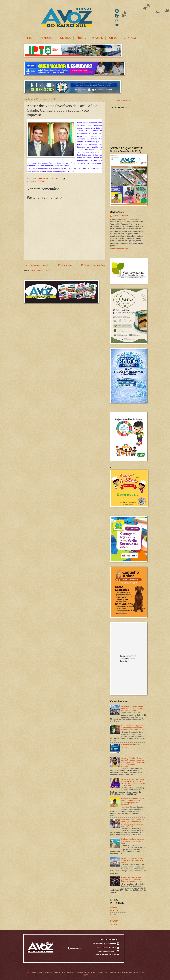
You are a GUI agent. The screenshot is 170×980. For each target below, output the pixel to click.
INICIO (31, 38)
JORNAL (113, 38)
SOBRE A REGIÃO (120, 216)
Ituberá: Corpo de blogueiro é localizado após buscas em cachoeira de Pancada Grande (133, 728)
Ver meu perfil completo (119, 249)
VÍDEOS (81, 38)
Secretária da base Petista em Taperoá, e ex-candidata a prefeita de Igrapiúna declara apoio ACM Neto (133, 823)
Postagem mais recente (36, 265)
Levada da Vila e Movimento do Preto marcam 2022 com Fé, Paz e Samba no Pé (133, 708)
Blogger (85, 975)
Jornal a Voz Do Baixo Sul (125, 101)
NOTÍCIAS (47, 38)
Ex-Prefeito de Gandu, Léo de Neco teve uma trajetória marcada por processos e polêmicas (132, 802)
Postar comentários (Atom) (41, 270)
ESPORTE (97, 38)
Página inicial (65, 265)
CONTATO (130, 38)
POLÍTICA (65, 38)
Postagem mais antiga (93, 265)
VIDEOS (113, 924)
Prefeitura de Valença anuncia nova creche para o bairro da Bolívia (133, 860)
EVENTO (114, 914)
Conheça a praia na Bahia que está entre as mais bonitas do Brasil (133, 841)
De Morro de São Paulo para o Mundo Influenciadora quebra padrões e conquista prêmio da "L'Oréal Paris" (133, 782)
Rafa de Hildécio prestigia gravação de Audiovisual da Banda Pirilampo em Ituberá (132, 880)
